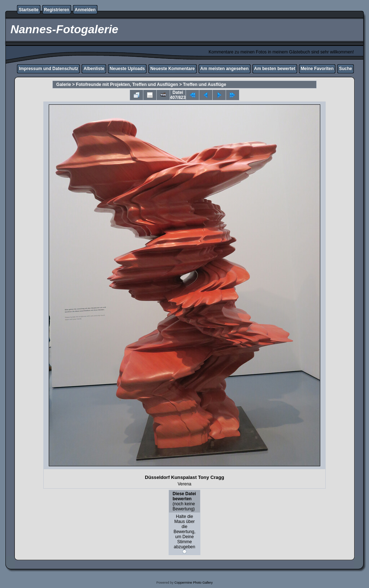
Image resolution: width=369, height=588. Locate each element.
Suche (346, 69)
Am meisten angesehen (225, 69)
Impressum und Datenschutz (48, 69)
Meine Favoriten (317, 69)
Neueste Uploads (127, 69)
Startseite (29, 10)
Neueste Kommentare (172, 69)
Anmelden (85, 10)
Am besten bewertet (275, 69)
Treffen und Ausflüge (205, 85)
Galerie (64, 85)
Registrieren (57, 10)
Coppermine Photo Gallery (194, 583)
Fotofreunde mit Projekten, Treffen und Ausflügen (127, 85)
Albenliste (94, 69)
